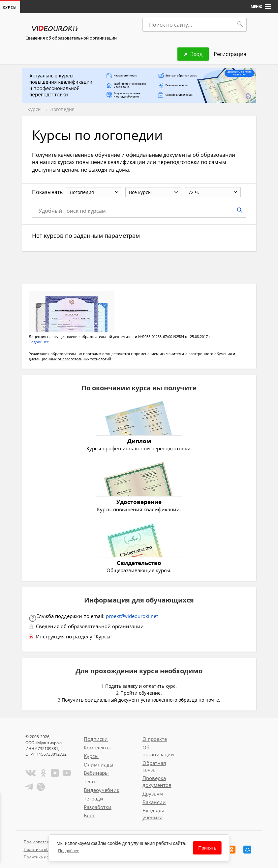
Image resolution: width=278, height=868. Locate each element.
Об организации (158, 751)
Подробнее (39, 342)
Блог (89, 815)
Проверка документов (157, 782)
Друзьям (153, 794)
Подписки (96, 739)
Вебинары (96, 773)
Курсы (34, 109)
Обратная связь (154, 766)
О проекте (155, 739)
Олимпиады (99, 765)
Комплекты (97, 747)
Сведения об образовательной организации (71, 38)
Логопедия (62, 109)
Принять (207, 848)
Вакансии (154, 802)
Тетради (93, 798)
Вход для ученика (153, 814)
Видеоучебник (102, 790)
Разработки (98, 807)
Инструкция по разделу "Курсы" (74, 636)
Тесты (91, 781)
